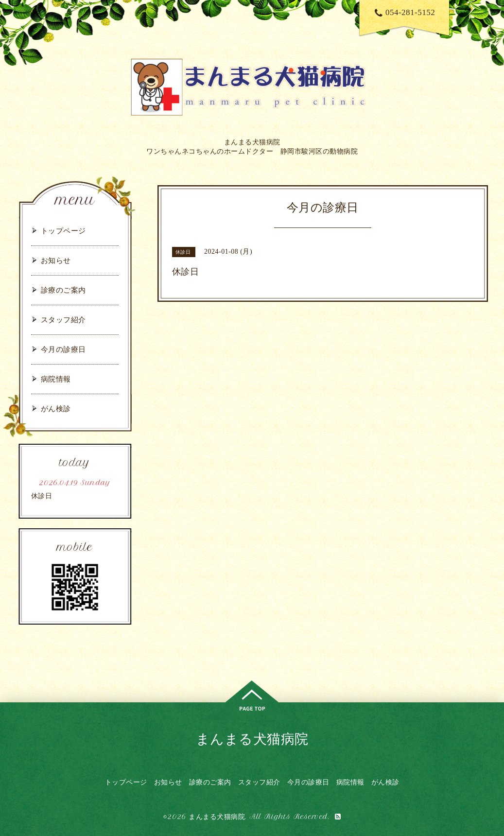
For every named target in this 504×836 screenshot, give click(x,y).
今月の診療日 (63, 349)
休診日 (42, 496)
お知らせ (56, 260)
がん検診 (56, 409)
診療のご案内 (63, 290)
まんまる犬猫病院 (252, 739)
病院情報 (56, 379)
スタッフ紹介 (63, 320)
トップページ (63, 231)
